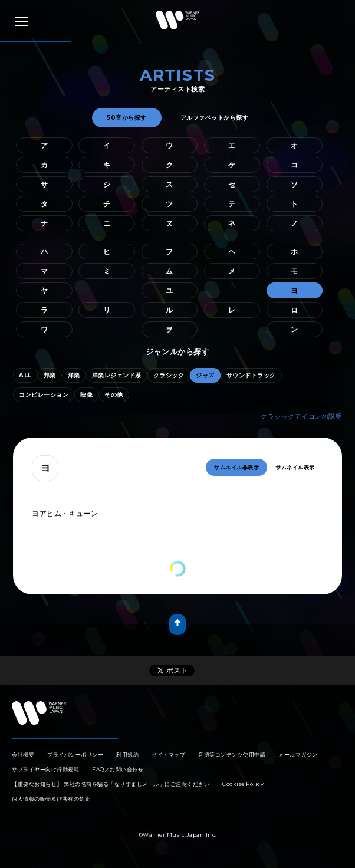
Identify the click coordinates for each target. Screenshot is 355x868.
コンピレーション (44, 395)
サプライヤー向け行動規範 (45, 769)
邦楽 (50, 375)
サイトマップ (168, 754)
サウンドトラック (251, 375)
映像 (86, 395)
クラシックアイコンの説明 (301, 416)
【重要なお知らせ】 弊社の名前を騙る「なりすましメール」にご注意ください (111, 784)
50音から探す (127, 118)
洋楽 (74, 375)
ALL (25, 375)
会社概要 (23, 754)
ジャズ (205, 375)
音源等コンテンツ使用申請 (232, 754)
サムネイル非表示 (236, 467)
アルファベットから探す (215, 118)
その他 (114, 395)
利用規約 (127, 754)
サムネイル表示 (295, 467)
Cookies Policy (243, 784)
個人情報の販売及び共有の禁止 (51, 799)
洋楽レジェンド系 (117, 375)
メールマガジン (298, 754)
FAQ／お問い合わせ (118, 769)
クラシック (169, 375)
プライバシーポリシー (75, 754)
